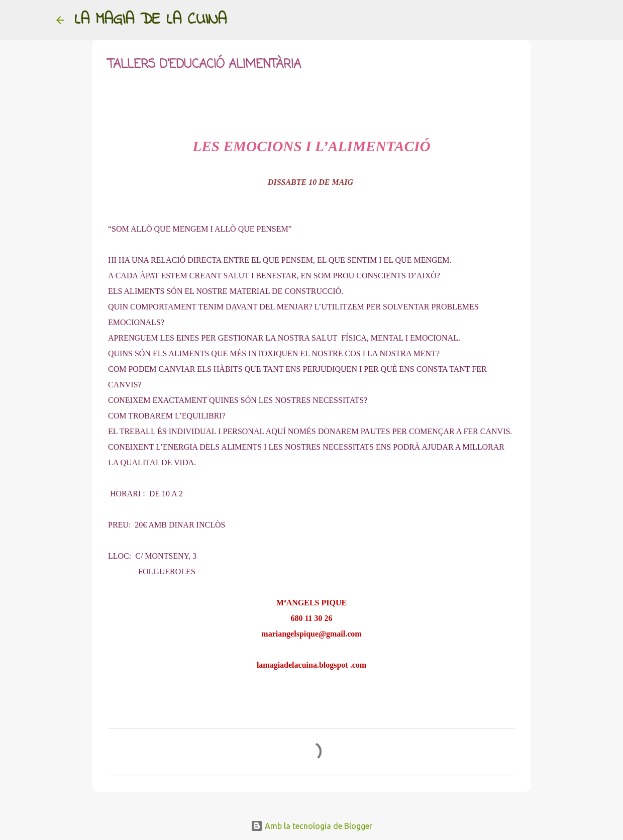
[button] (114, 100)
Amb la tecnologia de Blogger (311, 826)
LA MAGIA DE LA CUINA (150, 20)
